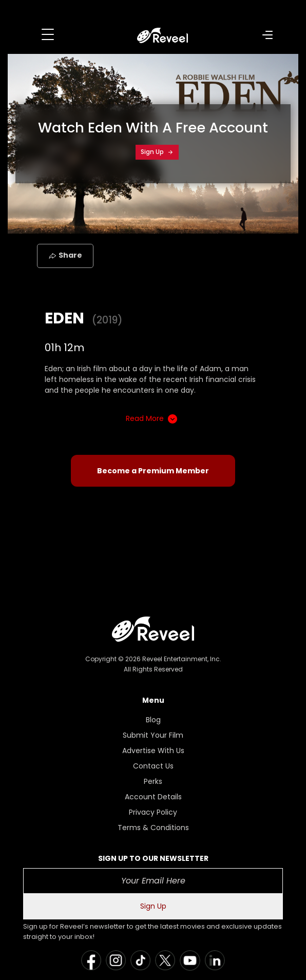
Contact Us (153, 766)
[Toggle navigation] (48, 34)
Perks (153, 781)
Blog (153, 720)
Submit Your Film (153, 735)
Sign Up (157, 152)
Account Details (153, 797)
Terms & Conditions (153, 828)
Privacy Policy (153, 812)
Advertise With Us (153, 751)
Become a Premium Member (153, 471)
